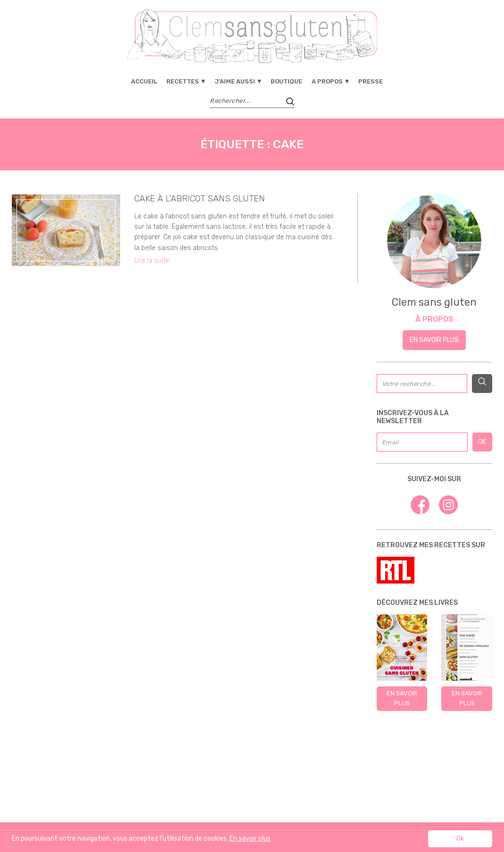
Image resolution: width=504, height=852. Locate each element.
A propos (327, 81)
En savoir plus (434, 340)
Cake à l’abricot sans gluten (200, 199)
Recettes (183, 81)
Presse (371, 81)
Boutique (286, 81)
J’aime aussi (235, 81)
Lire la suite (152, 261)
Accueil (144, 81)
